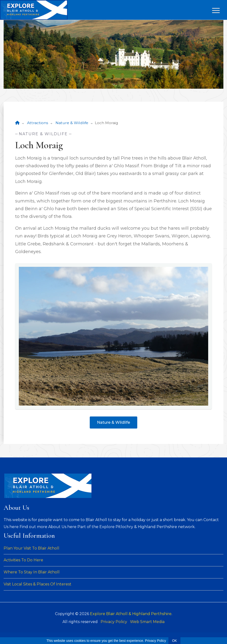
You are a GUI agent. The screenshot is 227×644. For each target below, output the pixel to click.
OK (174, 641)
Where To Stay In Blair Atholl (32, 572)
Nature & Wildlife (72, 123)
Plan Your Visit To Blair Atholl (31, 548)
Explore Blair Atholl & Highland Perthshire (131, 614)
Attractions (38, 123)
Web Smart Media (147, 622)
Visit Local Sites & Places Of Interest (38, 584)
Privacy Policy (114, 622)
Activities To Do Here (23, 560)
